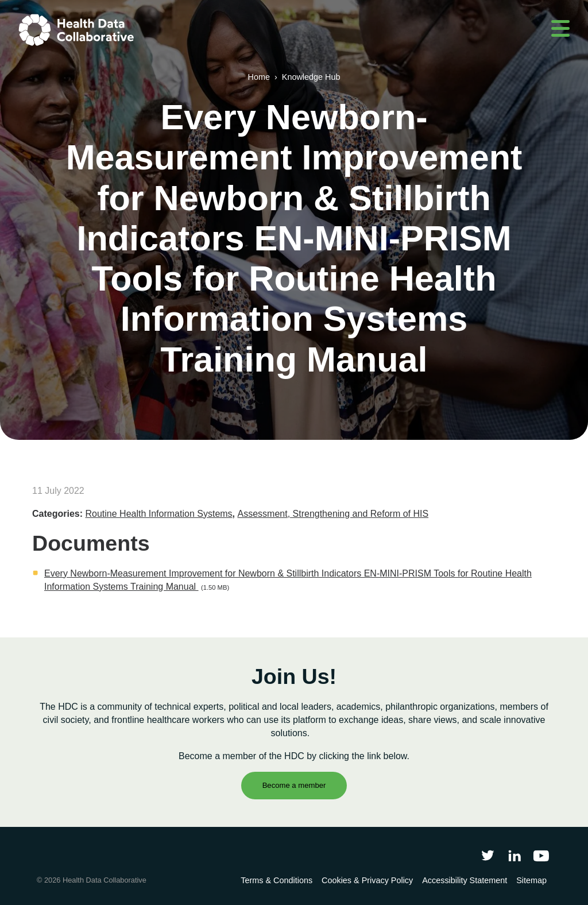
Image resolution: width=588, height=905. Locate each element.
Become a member (294, 785)
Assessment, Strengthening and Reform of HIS (333, 514)
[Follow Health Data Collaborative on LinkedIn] (514, 855)
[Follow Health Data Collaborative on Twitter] (488, 855)
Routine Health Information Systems (158, 514)
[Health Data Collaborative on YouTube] (541, 855)
